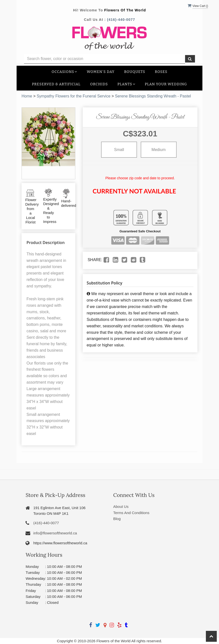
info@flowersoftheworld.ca (55, 533)
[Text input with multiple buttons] (105, 59)
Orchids (99, 84)
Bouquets (135, 72)
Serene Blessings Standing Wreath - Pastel (153, 96)
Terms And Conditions (131, 513)
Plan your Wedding (166, 84)
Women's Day (101, 72)
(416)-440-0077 (121, 20)
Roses (161, 72)
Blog (117, 519)
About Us (121, 506)
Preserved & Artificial (56, 84)
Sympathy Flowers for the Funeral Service (74, 96)
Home (27, 96)
